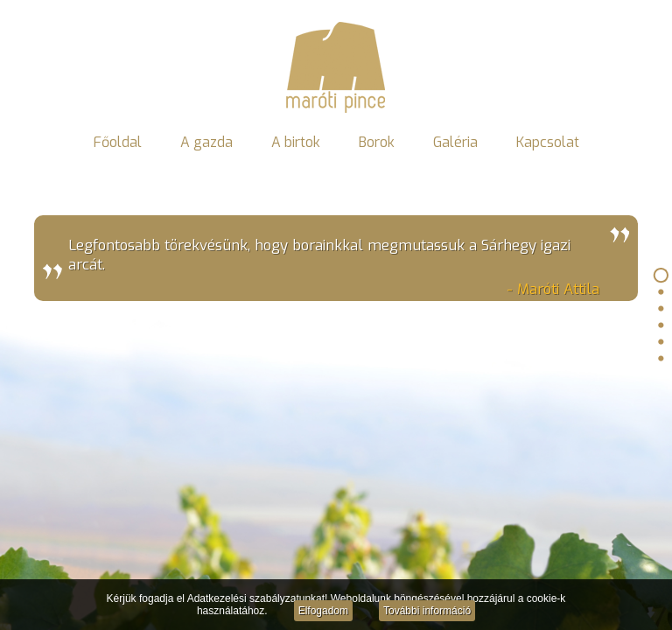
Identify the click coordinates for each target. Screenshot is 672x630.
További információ (427, 611)
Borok (377, 142)
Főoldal (118, 142)
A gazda (206, 142)
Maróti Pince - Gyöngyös (336, 66)
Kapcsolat (548, 142)
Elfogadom (323, 611)
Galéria (455, 142)
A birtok (296, 142)
